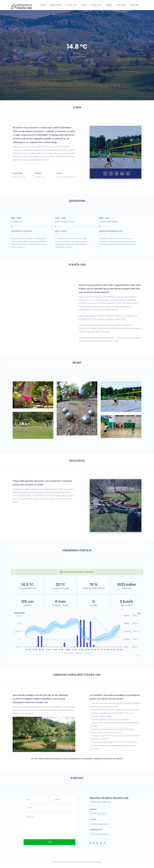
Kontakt (135, 5)
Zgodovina (55, 5)
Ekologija (96, 5)
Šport (84, 5)
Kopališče (121, 5)
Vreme (109, 5)
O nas (43, 5)
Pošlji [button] (50, 842)
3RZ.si (99, 862)
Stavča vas (71, 5)
